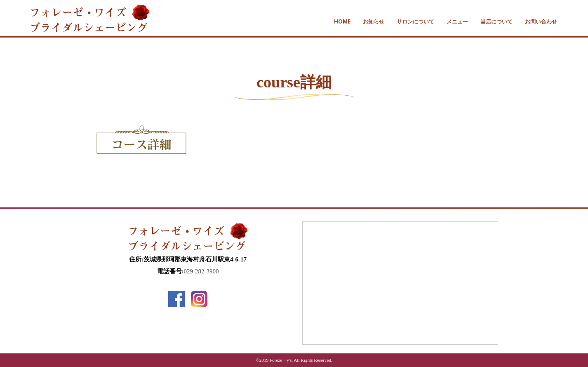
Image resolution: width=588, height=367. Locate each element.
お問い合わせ (541, 21)
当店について (496, 21)
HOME (342, 21)
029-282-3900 (201, 271)
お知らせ (374, 21)
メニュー (457, 21)
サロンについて (415, 21)
